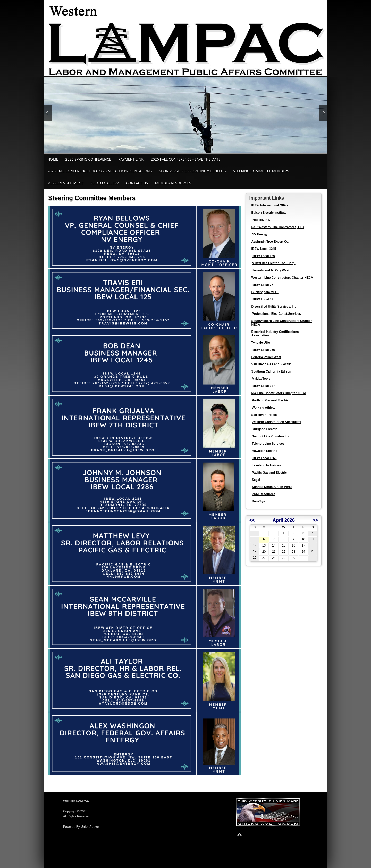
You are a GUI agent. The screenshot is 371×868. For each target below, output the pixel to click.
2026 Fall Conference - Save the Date (186, 159)
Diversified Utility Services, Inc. (274, 307)
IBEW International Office (270, 205)
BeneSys (258, 501)
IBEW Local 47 (262, 299)
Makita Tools (261, 379)
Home (53, 159)
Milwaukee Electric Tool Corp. (273, 263)
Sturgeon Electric (264, 429)
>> (315, 520)
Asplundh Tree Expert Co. (270, 242)
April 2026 (284, 520)
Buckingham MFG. (265, 292)
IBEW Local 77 (262, 285)
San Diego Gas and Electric (271, 364)
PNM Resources (263, 494)
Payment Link (131, 159)
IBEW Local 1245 (264, 249)
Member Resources (173, 183)
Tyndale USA (261, 343)
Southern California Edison (271, 371)
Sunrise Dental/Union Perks (272, 487)
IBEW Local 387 (263, 386)
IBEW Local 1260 (264, 458)
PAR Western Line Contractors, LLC (277, 227)
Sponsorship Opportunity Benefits (192, 171)
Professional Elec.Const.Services (276, 314)
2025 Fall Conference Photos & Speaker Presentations (100, 171)
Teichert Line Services (268, 444)
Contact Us (137, 183)
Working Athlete (263, 408)
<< (252, 520)
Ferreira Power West (266, 357)
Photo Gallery (105, 183)
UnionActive (90, 827)
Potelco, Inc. (261, 220)
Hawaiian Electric (264, 451)
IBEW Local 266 (263, 350)
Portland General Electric (270, 400)
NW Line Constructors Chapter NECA (279, 393)
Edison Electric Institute (269, 213)
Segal (256, 480)
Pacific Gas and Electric (269, 473)
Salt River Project (264, 415)
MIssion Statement (65, 183)
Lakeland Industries (266, 465)
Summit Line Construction (271, 436)
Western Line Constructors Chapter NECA (282, 278)
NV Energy (260, 234)
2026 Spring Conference (88, 159)
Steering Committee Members (261, 171)
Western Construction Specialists (276, 422)
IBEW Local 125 (263, 256)
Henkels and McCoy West (270, 270)
